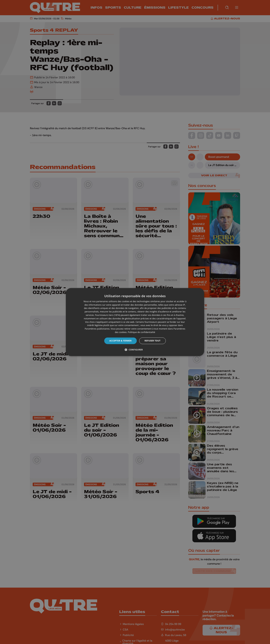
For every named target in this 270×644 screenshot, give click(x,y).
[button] (135, 350)
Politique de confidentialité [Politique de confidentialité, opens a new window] (142, 332)
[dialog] (135, 322)
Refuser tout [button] (152, 341)
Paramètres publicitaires (97, 329)
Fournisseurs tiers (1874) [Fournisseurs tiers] (108, 315)
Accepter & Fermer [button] (121, 341)
